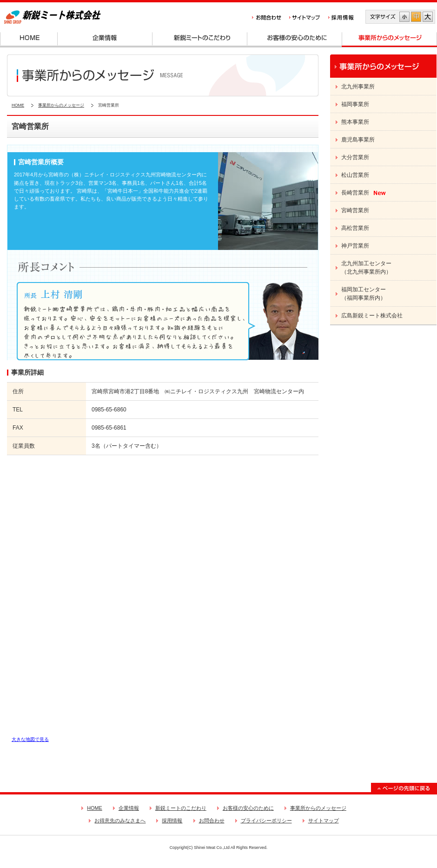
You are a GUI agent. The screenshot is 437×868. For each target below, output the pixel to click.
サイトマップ (324, 821)
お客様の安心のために (248, 808)
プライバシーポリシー (266, 821)
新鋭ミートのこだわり (181, 808)
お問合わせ (212, 821)
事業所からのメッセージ (61, 105)
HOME (18, 105)
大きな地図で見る (30, 739)
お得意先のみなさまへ (120, 821)
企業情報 (129, 808)
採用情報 (172, 821)
